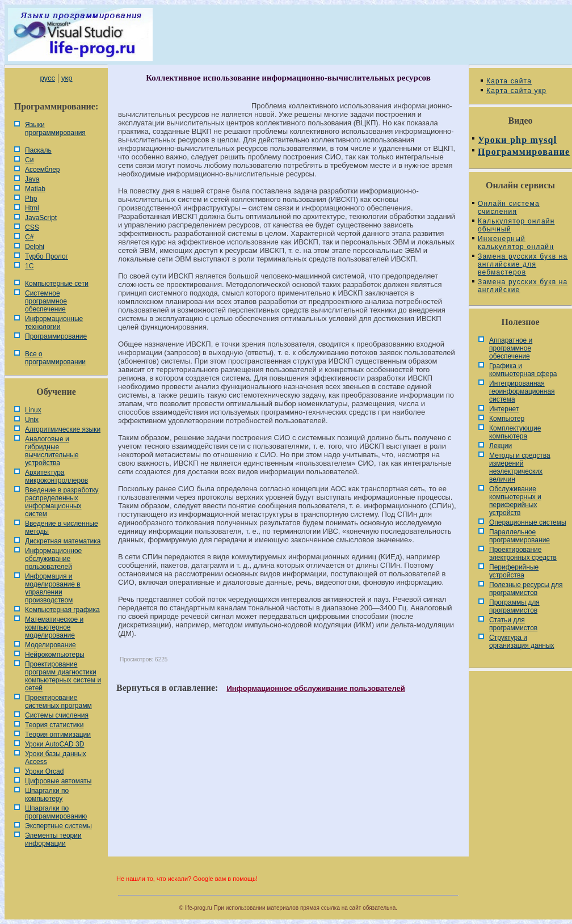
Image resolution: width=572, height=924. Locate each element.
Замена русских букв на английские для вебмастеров (523, 264)
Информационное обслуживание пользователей (53, 559)
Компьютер (507, 419)
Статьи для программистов (513, 624)
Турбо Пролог (47, 256)
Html (32, 208)
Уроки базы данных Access (56, 758)
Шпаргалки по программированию (56, 812)
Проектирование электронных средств (523, 554)
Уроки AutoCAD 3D (54, 744)
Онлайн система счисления (509, 208)
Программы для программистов (514, 606)
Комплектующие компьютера (515, 432)
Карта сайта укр (516, 91)
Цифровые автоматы (58, 781)
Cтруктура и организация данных (522, 642)
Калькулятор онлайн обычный (516, 225)
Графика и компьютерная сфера (523, 370)
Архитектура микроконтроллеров (56, 476)
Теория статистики (54, 725)
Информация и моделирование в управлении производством (53, 588)
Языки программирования (55, 129)
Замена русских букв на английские (523, 286)
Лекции (500, 446)
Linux (33, 410)
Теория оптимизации (58, 735)
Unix (32, 420)
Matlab (35, 189)
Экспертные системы (58, 826)
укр (67, 78)
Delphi (35, 247)
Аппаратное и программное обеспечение (511, 348)
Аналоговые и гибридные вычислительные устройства (52, 451)
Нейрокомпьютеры (55, 655)
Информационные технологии (54, 323)
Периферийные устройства (514, 571)
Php (31, 199)
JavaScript (41, 218)
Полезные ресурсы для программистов (526, 589)
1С (29, 266)
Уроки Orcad (44, 771)
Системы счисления (57, 715)
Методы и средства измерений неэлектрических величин (520, 467)
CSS (32, 227)
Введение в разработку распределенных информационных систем (62, 502)
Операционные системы (528, 522)
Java (32, 179)
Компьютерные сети (57, 284)
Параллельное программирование (520, 536)
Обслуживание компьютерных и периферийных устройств (515, 501)
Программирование (56, 336)
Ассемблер (42, 170)
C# (29, 237)
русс (47, 78)
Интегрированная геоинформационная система (522, 391)
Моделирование (51, 645)
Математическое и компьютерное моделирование (54, 627)
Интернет (504, 409)
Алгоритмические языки (63, 429)
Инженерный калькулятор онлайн (516, 243)
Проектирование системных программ (58, 702)
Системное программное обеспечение (46, 301)
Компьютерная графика (62, 610)
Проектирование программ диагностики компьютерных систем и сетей (63, 676)
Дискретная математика (63, 541)
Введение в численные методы (62, 528)
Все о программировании (55, 358)
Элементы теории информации (53, 839)
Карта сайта (509, 81)
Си (29, 160)
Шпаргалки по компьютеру (47, 795)
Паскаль (38, 150)
